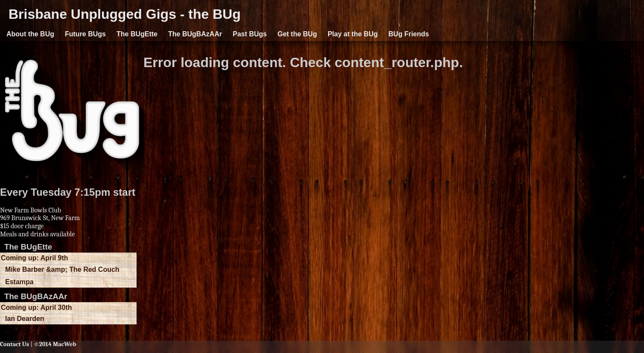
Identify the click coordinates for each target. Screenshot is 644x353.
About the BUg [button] (30, 34)
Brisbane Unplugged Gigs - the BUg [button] (125, 14)
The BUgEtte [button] (137, 34)
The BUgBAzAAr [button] (195, 34)
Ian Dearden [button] (25, 319)
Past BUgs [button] (250, 34)
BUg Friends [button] (409, 34)
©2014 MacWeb (55, 344)
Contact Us (15, 344)
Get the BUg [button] (297, 34)
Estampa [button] (19, 282)
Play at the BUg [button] (353, 34)
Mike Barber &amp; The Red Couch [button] (62, 269)
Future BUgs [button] (85, 34)
